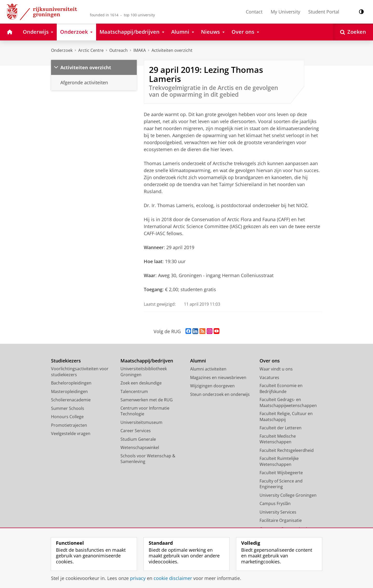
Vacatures (269, 377)
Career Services (136, 431)
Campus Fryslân (275, 503)
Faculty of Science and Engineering (281, 484)
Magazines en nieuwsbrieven (218, 377)
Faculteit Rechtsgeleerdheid (287, 450)
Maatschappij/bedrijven (147, 361)
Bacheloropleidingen (71, 383)
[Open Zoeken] (353, 32)
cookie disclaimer (173, 578)
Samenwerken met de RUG (147, 400)
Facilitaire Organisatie (281, 520)
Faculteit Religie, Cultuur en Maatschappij (286, 416)
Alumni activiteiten (208, 369)
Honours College (67, 417)
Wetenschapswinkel (140, 447)
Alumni (198, 361)
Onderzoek (62, 50)
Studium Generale (138, 439)
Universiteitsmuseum (141, 422)
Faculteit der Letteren (281, 428)
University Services (278, 512)
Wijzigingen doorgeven (212, 386)
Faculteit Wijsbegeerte (281, 473)
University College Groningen (288, 495)
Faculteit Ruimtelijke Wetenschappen (279, 461)
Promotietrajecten (69, 425)
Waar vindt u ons (276, 369)
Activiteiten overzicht (172, 50)
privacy (138, 578)
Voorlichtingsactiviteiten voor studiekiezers (80, 372)
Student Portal (324, 12)
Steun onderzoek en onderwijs (220, 394)
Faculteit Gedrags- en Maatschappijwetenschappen (288, 402)
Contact (254, 12)
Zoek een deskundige (141, 383)
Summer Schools (68, 408)
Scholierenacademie (71, 400)
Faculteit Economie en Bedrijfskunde (281, 388)
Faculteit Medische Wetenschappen (278, 439)
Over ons (270, 361)
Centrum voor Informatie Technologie (145, 411)
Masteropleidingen (69, 391)
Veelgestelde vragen (71, 433)
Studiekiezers (66, 361)
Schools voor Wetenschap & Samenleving (148, 459)
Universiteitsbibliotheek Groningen (144, 372)
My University (285, 12)
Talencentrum (134, 391)
